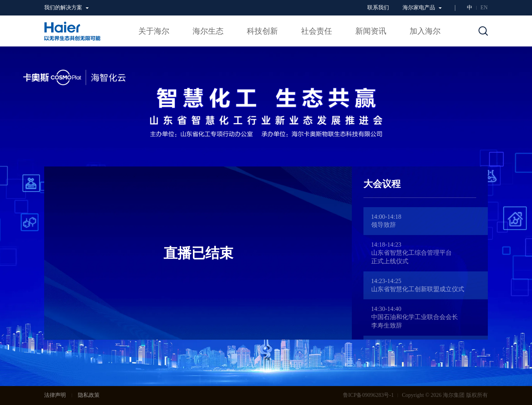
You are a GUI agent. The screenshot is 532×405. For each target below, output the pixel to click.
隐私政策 (89, 395)
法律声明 (55, 395)
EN (484, 8)
